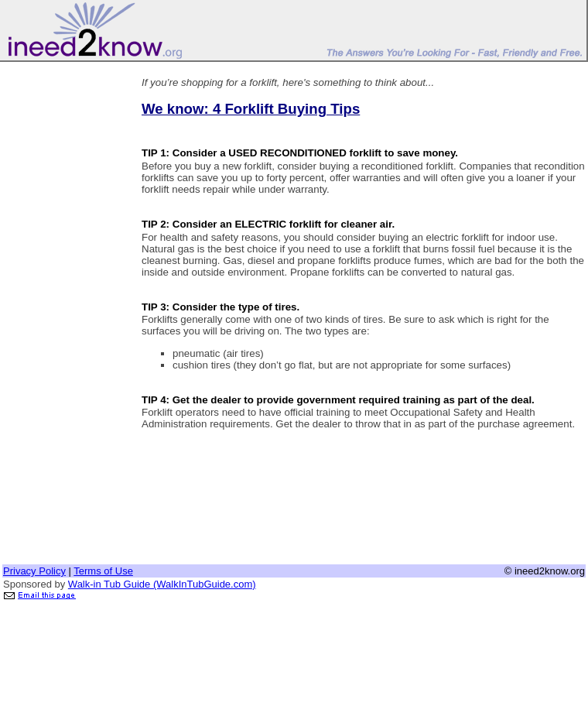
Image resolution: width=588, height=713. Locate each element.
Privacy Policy (34, 571)
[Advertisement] (64, 297)
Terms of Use (103, 571)
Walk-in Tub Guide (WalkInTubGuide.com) (162, 584)
